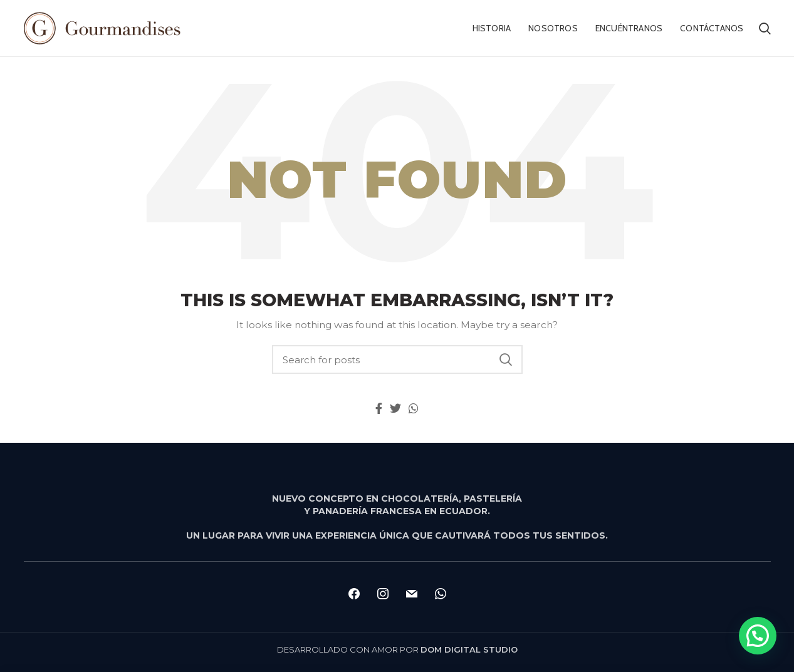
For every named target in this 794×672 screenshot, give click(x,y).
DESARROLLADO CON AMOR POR (397, 649)
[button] (758, 636)
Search (506, 359)
